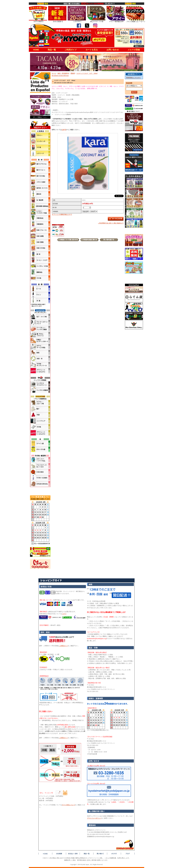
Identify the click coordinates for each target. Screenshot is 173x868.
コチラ (64, 130)
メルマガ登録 (134, 50)
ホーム (54, 73)
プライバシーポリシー (94, 818)
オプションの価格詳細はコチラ (62, 214)
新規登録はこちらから (133, 78)
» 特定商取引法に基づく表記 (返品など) (111, 223)
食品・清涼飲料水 (63, 73)
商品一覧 (52, 50)
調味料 (73, 73)
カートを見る (92, 50)
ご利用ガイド (71, 50)
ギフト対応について (69, 805)
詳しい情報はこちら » (40, 117)
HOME (36, 50)
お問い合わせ (113, 50)
